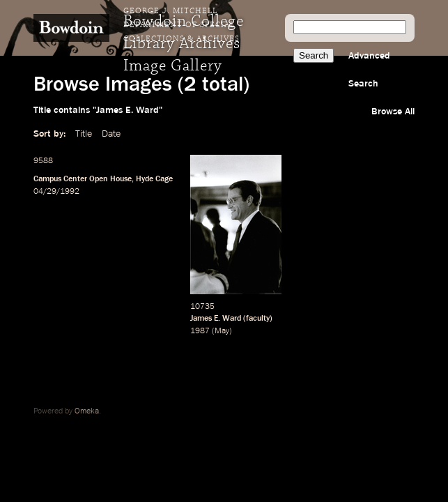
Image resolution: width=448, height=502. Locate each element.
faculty (258, 319)
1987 (200, 331)
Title (84, 134)
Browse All (393, 112)
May (222, 331)
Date (111, 134)
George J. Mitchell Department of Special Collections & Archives (181, 25)
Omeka (87, 411)
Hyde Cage (154, 179)
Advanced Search (369, 70)
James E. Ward (216, 319)
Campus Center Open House (83, 179)
